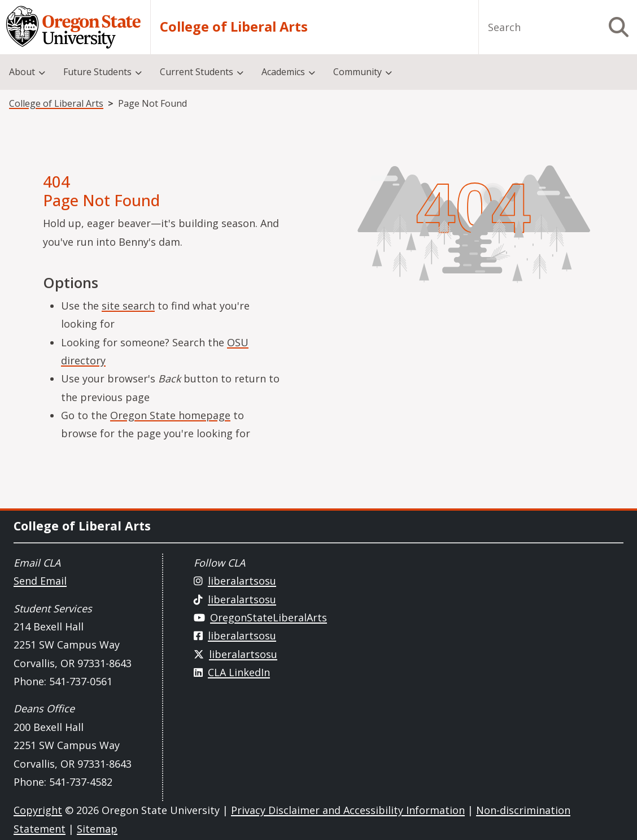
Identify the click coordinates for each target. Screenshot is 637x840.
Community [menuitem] (357, 72)
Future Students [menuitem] (97, 72)
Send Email (40, 581)
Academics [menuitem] (283, 72)
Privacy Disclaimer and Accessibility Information (348, 810)
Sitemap (97, 829)
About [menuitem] (22, 72)
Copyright (38, 810)
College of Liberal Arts (234, 27)
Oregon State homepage (170, 415)
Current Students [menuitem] (197, 72)
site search (128, 306)
